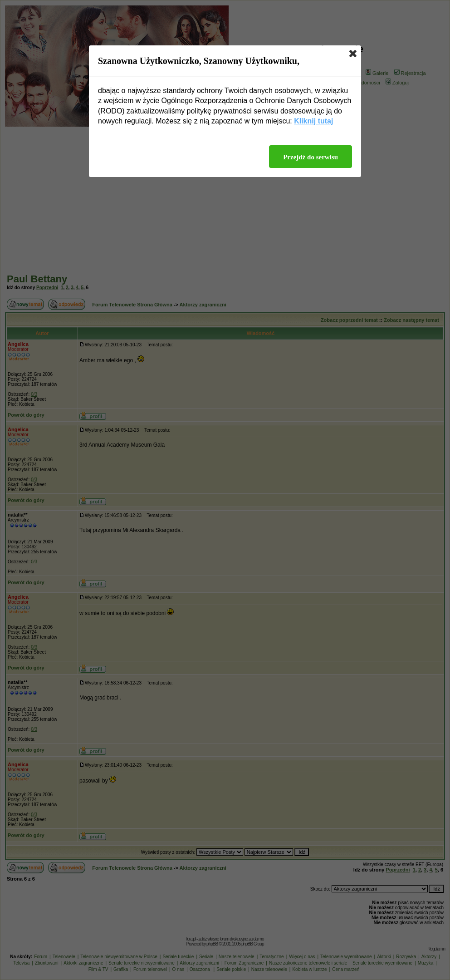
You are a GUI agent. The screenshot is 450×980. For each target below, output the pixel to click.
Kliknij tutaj (313, 121)
